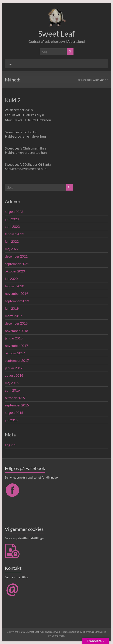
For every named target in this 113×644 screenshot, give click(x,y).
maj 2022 (12, 249)
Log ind (10, 445)
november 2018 (16, 331)
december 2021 (16, 256)
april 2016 (12, 390)
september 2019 (17, 301)
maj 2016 (12, 383)
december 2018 (16, 323)
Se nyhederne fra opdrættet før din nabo (31, 477)
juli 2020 (11, 279)
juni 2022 (12, 241)
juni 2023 (12, 219)
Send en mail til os (17, 577)
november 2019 (16, 293)
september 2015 (17, 405)
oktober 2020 (15, 271)
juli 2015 (11, 420)
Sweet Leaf (56, 34)
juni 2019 (12, 308)
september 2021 (17, 264)
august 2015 (14, 412)
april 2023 (12, 226)
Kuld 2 (13, 100)
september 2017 (17, 360)
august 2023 (14, 212)
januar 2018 (14, 338)
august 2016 (14, 375)
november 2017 (16, 346)
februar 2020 (14, 286)
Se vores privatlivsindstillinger (25, 538)
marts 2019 (13, 316)
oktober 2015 (15, 398)
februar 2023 (14, 234)
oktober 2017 (15, 353)
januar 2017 (14, 368)
